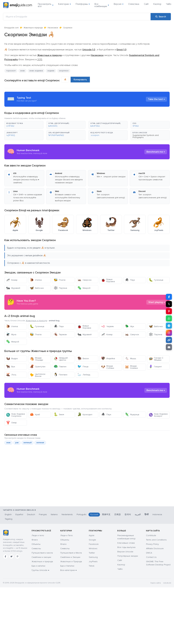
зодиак (51, 71)
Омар (11, 423)
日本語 (118, 514)
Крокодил (85, 415)
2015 (40, 59)
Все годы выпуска (126, 547)
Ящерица (132, 415)
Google (92, 540)
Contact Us (151, 557)
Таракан (60, 335)
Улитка (36, 280)
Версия (119, 4)
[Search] (161, 17)
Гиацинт (155, 367)
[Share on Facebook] (169, 297)
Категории (64, 4)
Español (19, 514)
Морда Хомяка (131, 367)
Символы (36, 548)
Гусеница (156, 280)
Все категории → (68, 570)
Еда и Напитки (67, 566)
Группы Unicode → (40, 570)
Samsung (93, 557)
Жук (129, 326)
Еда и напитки (38, 566)
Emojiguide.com (11, 28)
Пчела (60, 280)
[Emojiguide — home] (18, 5)
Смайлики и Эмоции (70, 557)
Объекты (36, 544)
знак (22, 71)
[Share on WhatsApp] (169, 318)
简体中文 (106, 514)
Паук (130, 280)
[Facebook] (5, 556)
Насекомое (53, 28)
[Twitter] (11, 556)
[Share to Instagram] (169, 333)
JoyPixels (93, 562)
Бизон (83, 358)
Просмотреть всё (46, 5)
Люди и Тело (66, 535)
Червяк (107, 326)
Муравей (13, 288)
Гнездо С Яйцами (156, 359)
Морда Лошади (36, 359)
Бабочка (37, 288)
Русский (94, 514)
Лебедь (84, 375)
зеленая (40, 443)
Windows (93, 548)
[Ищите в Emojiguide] (77, 17)
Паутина (60, 288)
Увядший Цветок (61, 359)
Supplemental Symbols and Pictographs (146, 136)
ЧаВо (169, 4)
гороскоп (11, 71)
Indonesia (157, 514)
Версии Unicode (125, 552)
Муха (11, 335)
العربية (138, 514)
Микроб (84, 288)
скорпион (64, 71)
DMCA (149, 553)
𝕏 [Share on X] (169, 304)
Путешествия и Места (71, 553)
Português (82, 514)
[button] (24, 125)
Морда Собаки (108, 367)
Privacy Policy (152, 544)
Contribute (151, 535)
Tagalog (9, 519)
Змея (59, 415)
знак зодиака (36, 71)
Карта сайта (156, 583)
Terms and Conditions (156, 540)
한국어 (128, 514)
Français (43, 514)
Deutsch (31, 514)
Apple (92, 535)
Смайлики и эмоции (41, 557)
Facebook (94, 544)
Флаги (35, 540)
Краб (35, 415)
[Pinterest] (17, 556)
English (8, 514)
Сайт (146, 4)
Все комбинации (102, 5)
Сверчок (84, 280)
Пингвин (60, 375)
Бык (11, 367)
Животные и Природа (71, 562)
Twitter (92, 553)
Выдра (12, 358)
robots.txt (167, 583)
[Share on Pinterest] (169, 311)
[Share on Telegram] (169, 326)
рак (17, 443)
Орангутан (38, 367)
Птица (83, 367)
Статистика (134, 4)
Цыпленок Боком (38, 375)
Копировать (80, 80)
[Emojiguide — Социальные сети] (6, 533)
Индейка (108, 358)
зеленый (27, 443)
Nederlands (67, 514)
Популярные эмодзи (128, 556)
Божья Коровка (108, 280)
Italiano (54, 514)
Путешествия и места (42, 553)
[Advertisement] (83, 489)
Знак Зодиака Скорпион (15, 415)
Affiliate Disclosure (155, 548)
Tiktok (92, 566)
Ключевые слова (126, 543)
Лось (11, 375)
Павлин (60, 367)
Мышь (130, 358)
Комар (12, 280)
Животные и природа (33, 28)
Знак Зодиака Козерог (158, 415)
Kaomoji (157, 4)
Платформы (83, 4)
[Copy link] (169, 340)
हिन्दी (147, 514)
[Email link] (169, 347)
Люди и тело (38, 535)
